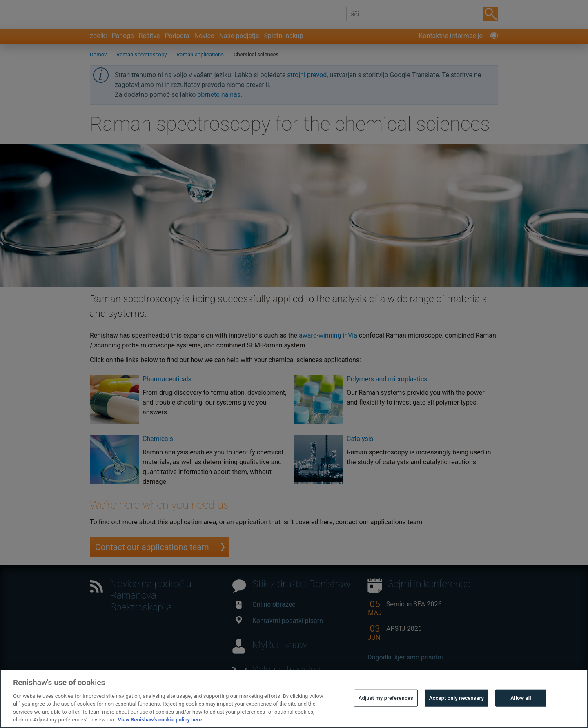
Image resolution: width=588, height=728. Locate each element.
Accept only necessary (457, 715)
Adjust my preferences (386, 715)
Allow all (521, 715)
